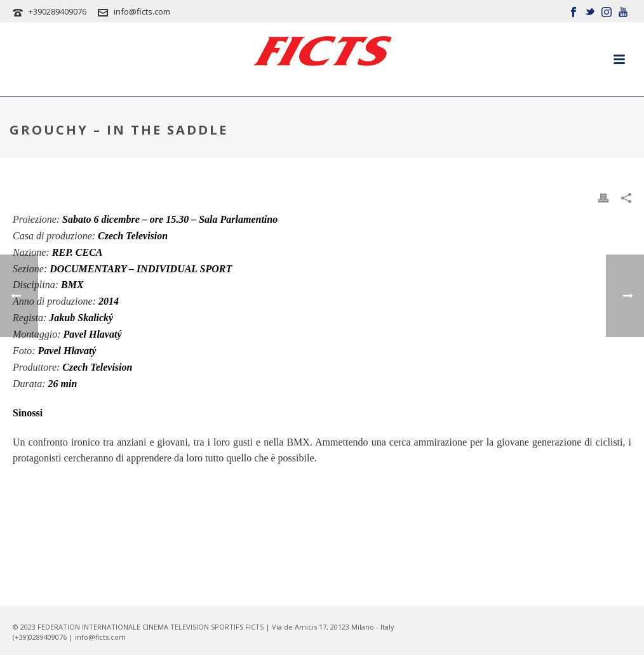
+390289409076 (57, 11)
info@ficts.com (142, 11)
